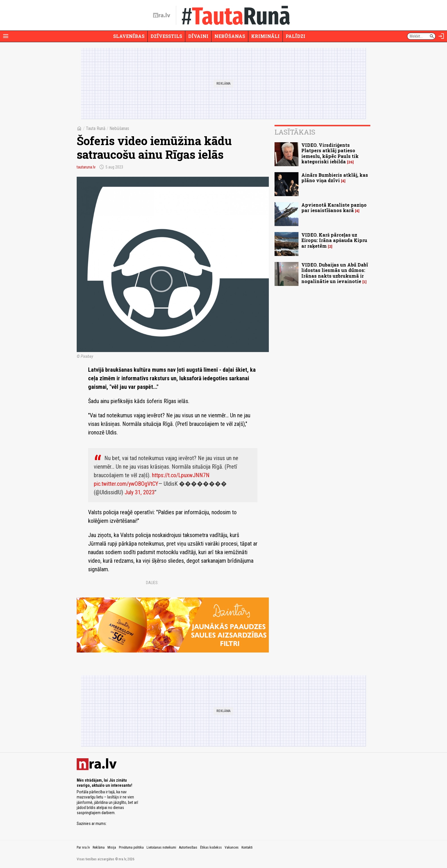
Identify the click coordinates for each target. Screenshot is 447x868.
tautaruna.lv (86, 167)
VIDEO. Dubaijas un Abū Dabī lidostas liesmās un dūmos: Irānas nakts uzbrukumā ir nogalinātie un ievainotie (335, 273)
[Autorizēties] (441, 36)
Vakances (232, 847)
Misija (112, 847)
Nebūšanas (230, 36)
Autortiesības (188, 847)
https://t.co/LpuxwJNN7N (181, 475)
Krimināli (265, 36)
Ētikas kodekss (211, 847)
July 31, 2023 (140, 492)
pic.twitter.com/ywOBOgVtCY (126, 484)
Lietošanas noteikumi (161, 847)
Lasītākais (295, 132)
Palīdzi (295, 36)
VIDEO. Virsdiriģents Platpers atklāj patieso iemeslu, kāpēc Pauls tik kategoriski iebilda (330, 153)
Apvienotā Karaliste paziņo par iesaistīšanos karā (334, 208)
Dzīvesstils (166, 36)
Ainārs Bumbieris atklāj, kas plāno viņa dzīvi (335, 178)
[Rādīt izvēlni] (6, 36)
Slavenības (129, 36)
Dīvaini (198, 36)
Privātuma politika (131, 847)
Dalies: (152, 583)
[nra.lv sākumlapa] (162, 15)
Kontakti (247, 847)
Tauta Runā (96, 128)
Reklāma (99, 847)
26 (350, 162)
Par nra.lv (83, 847)
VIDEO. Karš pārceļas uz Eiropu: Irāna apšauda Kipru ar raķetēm (334, 240)
